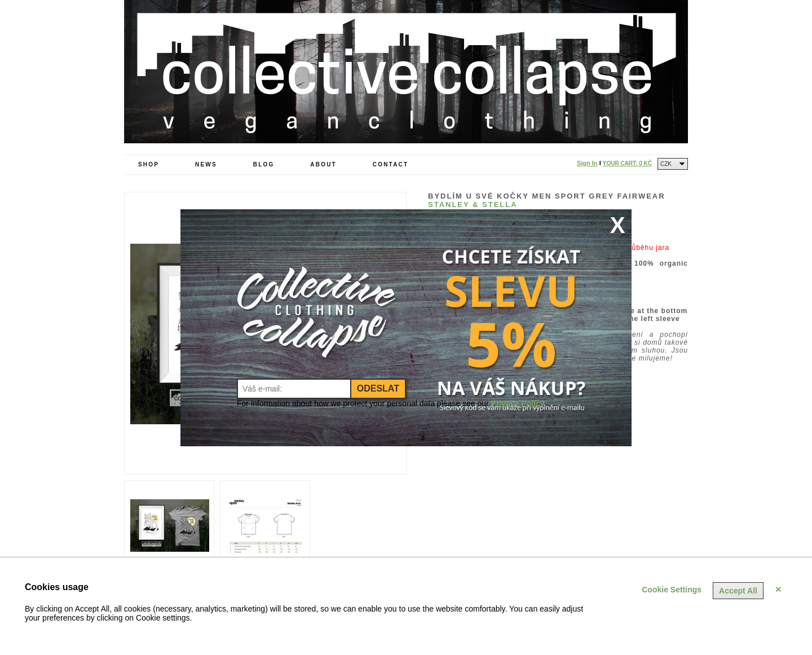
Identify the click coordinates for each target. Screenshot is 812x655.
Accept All (738, 591)
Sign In (587, 163)
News (206, 164)
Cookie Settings (672, 590)
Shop (149, 164)
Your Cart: (627, 163)
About (323, 164)
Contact (391, 164)
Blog (264, 164)
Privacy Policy (518, 403)
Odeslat (378, 388)
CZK (666, 164)
